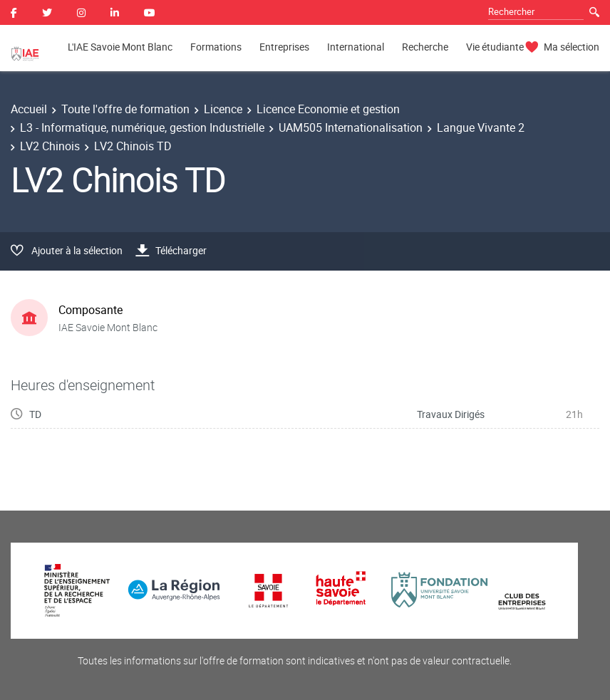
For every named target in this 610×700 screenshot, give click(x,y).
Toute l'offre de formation (125, 109)
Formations (216, 47)
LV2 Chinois (50, 146)
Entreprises (284, 47)
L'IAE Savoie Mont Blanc (120, 47)
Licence (223, 109)
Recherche (425, 47)
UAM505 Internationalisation (351, 127)
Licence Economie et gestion (328, 109)
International (356, 47)
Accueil (29, 109)
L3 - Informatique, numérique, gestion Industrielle (142, 127)
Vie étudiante (495, 47)
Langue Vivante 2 (481, 127)
